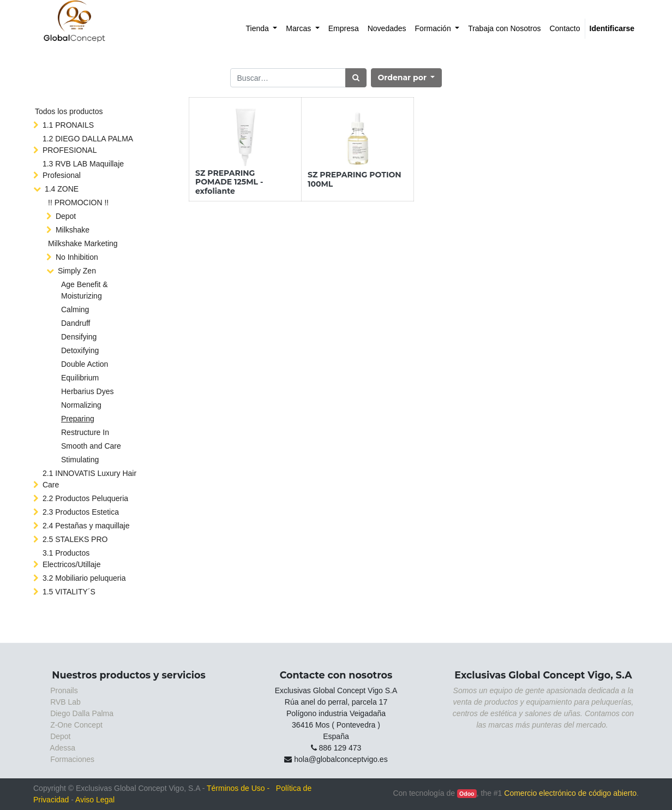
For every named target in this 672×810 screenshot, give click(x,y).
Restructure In (85, 432)
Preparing (78, 419)
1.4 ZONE (62, 189)
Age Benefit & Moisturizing (85, 290)
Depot (66, 216)
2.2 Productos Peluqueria (85, 498)
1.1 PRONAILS (68, 125)
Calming (75, 309)
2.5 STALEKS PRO (75, 539)
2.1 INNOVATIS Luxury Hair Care (89, 479)
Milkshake (73, 230)
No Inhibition (77, 257)
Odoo (467, 794)
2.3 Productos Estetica (81, 512)
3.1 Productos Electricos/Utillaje (72, 559)
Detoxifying (80, 350)
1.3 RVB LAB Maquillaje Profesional (83, 169)
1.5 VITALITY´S (69, 592)
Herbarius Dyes (87, 391)
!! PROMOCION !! (78, 202)
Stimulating (80, 460)
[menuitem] (262, 29)
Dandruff (76, 323)
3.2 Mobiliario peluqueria (84, 578)
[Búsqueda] (356, 78)
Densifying (79, 337)
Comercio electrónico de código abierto (570, 793)
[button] (407, 78)
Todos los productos (69, 111)
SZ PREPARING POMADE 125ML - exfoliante (229, 182)
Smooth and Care (91, 446)
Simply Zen (77, 271)
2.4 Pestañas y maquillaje (86, 526)
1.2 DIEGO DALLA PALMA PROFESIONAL (88, 144)
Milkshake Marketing (83, 243)
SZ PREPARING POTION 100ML (355, 179)
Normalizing (81, 405)
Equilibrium (80, 378)
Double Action (85, 364)
